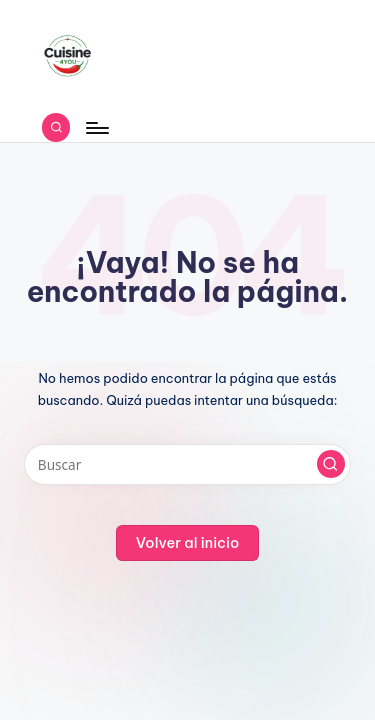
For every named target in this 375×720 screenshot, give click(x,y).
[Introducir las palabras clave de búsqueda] (187, 465)
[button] (331, 464)
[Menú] (96, 127)
